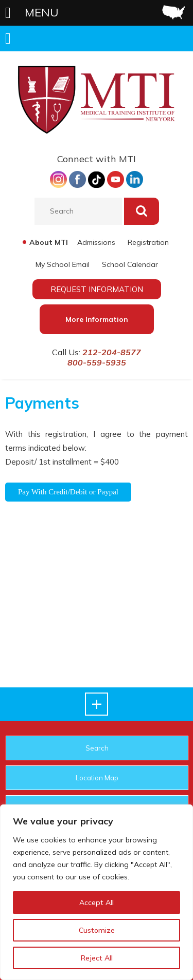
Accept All (97, 902)
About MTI (49, 242)
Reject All (97, 958)
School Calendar (130, 264)
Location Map (97, 778)
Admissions (96, 242)
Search (97, 748)
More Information (97, 319)
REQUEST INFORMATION (97, 289)
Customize (97, 930)
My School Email (63, 264)
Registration (148, 242)
